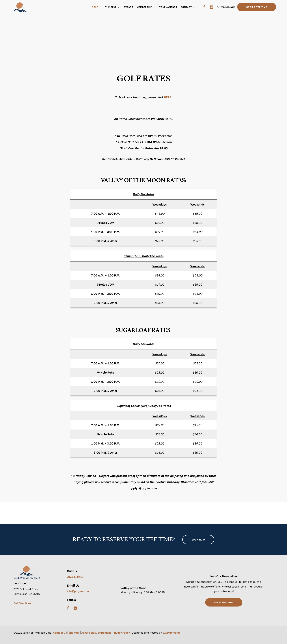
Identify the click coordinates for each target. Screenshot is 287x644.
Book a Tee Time (257, 7)
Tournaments (168, 7)
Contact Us (60, 632)
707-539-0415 (228, 7)
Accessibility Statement (96, 632)
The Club (111, 7)
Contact (186, 7)
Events (128, 7)
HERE (168, 97)
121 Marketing (171, 632)
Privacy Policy (121, 632)
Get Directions (22, 603)
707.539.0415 (75, 577)
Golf (95, 7)
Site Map (74, 632)
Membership (144, 7)
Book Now (198, 540)
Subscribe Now (224, 602)
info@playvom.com (79, 591)
